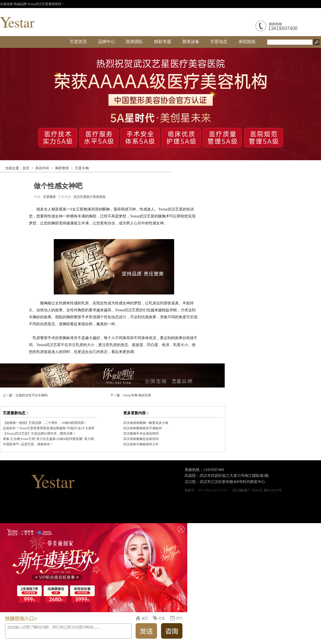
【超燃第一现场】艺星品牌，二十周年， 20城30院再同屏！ (45, 423)
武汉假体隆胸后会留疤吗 (141, 439)
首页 (26, 168)
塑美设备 (191, 42)
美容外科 (42, 168)
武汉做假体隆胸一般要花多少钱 (146, 423)
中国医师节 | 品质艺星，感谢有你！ (28, 444)
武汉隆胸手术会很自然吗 (141, 434)
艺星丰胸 (82, 168)
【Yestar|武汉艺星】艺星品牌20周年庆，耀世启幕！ (39, 434)
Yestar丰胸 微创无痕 (137, 395)
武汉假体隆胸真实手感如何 (143, 428)
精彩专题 (163, 42)
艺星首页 (78, 42)
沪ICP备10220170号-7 (213, 490)
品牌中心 (106, 42)
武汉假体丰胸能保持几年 (141, 444)
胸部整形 (62, 168)
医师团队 (135, 42)
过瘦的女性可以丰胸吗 (32, 395)
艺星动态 (219, 42)
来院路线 (247, 42)
